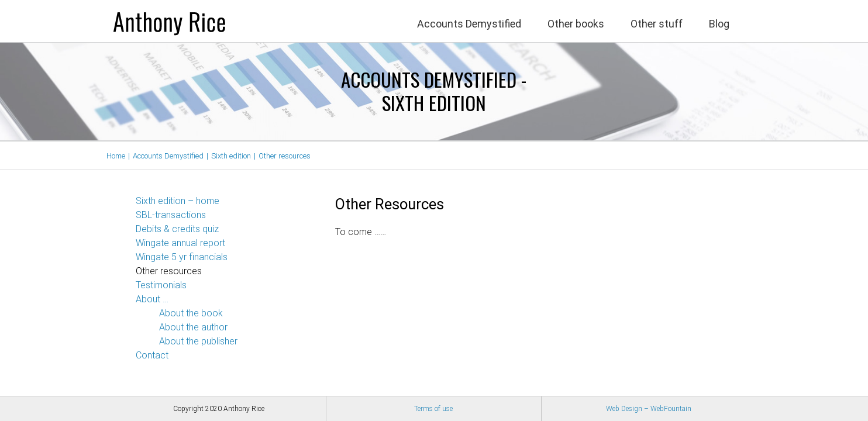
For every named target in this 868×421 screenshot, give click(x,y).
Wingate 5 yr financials (182, 258)
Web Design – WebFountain (649, 409)
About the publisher (198, 342)
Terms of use (433, 409)
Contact (152, 356)
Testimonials (161, 286)
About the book (191, 314)
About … (152, 300)
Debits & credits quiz (177, 230)
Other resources (169, 272)
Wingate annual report (180, 244)
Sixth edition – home (178, 201)
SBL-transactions (171, 215)
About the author (193, 328)
